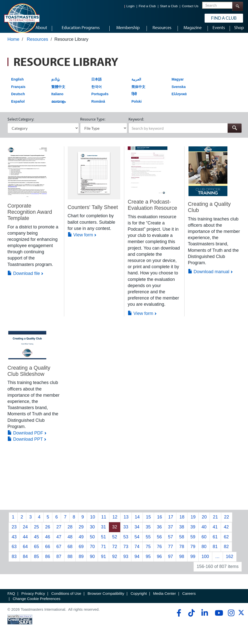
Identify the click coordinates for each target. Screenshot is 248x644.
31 (103, 532)
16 (159, 522)
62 (226, 541)
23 (14, 532)
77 (170, 551)
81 (215, 551)
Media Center (164, 598)
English (17, 84)
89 (81, 561)
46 (48, 541)
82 (226, 551)
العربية (136, 84)
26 (48, 532)
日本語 (96, 84)
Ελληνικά (179, 99)
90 (92, 561)
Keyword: (136, 124)
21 (215, 522)
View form (80, 240)
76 (159, 551)
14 (137, 522)
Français (18, 91)
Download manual (209, 276)
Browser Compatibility (106, 598)
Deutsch (18, 99)
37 (170, 532)
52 (115, 541)
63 (14, 551)
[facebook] (178, 618)
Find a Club (147, 6)
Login (131, 6)
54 (137, 541)
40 (204, 532)
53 (126, 541)
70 (92, 551)
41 (215, 532)
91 (103, 561)
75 (148, 551)
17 (171, 522)
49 (81, 541)
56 (159, 541)
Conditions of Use (66, 598)
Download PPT (25, 444)
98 (182, 561)
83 (14, 561)
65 (36, 551)
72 (115, 551)
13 (126, 522)
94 (137, 561)
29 (81, 532)
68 (70, 551)
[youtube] (218, 618)
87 (59, 561)
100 (205, 561)
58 (182, 541)
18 (182, 522)
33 (126, 532)
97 (170, 561)
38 (182, 532)
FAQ (11, 598)
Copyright (139, 598)
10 (93, 522)
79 (193, 551)
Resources (37, 44)
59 (193, 541)
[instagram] (231, 618)
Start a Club (169, 6)
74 (137, 551)
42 (226, 532)
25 (36, 532)
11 (104, 522)
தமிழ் (56, 84)
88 (70, 561)
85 (36, 561)
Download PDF (25, 438)
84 (25, 561)
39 (193, 532)
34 (137, 532)
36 (159, 532)
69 (81, 551)
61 (215, 541)
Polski (137, 106)
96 (159, 561)
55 (148, 541)
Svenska (179, 91)
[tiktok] (191, 618)
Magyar (178, 84)
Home (13, 44)
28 (70, 532)
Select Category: (21, 124)
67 (59, 551)
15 (148, 522)
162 (230, 561)
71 (103, 551)
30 (92, 532)
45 (36, 541)
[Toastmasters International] (22, 18)
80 (204, 551)
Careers (189, 598)
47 (59, 541)
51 (103, 541)
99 (193, 561)
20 (204, 522)
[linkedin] (204, 618)
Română (98, 106)
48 (70, 541)
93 (126, 561)
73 (126, 551)
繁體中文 (58, 91)
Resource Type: (93, 124)
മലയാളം (59, 106)
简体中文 (138, 91)
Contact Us (190, 6)
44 (25, 541)
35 (148, 532)
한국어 (96, 91)
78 (182, 551)
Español (18, 106)
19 (193, 522)
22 (227, 522)
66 (48, 551)
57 (170, 541)
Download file (24, 278)
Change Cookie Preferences (36, 603)
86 (48, 561)
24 (25, 532)
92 (115, 561)
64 (25, 551)
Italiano (57, 99)
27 (59, 532)
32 (115, 532)
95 (148, 561)
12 (115, 522)
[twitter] (241, 619)
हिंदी (134, 99)
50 (92, 541)
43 (14, 541)
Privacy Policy (33, 598)
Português (100, 99)
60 (204, 541)
